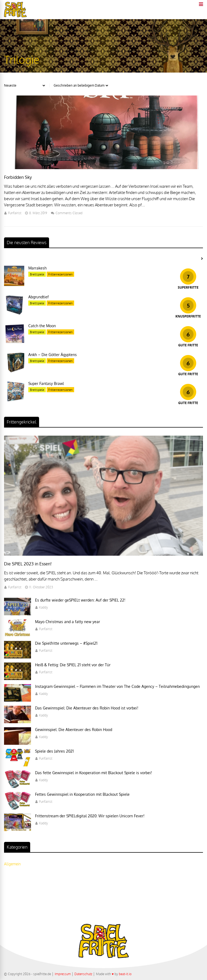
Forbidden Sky (18, 177)
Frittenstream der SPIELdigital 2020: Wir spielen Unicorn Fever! (90, 816)
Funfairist (15, 213)
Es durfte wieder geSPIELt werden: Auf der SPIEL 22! (80, 600)
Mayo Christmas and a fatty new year (68, 622)
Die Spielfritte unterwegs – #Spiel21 (66, 643)
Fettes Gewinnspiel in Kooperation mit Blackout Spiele (82, 794)
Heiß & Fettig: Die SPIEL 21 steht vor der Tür (73, 665)
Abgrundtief (39, 297)
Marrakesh (37, 268)
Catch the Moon (42, 326)
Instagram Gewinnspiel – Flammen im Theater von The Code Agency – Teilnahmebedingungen (117, 686)
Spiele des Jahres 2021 (54, 751)
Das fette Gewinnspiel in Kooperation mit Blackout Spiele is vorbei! (94, 773)
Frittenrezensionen (60, 274)
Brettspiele (37, 274)
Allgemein (12, 864)
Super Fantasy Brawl (46, 383)
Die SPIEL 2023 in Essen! (28, 564)
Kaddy (44, 607)
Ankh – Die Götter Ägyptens (53, 355)
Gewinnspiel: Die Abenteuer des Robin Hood (74, 730)
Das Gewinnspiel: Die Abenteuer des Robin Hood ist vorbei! (87, 708)
